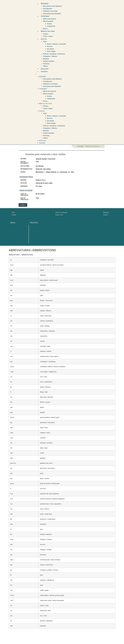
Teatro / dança (48, 36)
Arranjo (49, 24)
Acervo (44, 39)
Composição (51, 26)
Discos (45, 29)
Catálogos (45, 16)
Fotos (45, 41)
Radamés (45, 4)
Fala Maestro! (48, 9)
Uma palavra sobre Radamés (52, 6)
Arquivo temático (49, 61)
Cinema (46, 34)
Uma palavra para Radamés (52, 14)
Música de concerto (50, 19)
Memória (46, 59)
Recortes (45, 69)
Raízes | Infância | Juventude (56, 44)
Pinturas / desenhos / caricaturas (54, 54)
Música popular (48, 21)
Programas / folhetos (50, 56)
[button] (73, 74)
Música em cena (48, 31)
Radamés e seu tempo (50, 11)
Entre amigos (51, 51)
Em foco (50, 46)
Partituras (46, 64)
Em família (50, 49)
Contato (44, 71)
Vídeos (45, 66)
